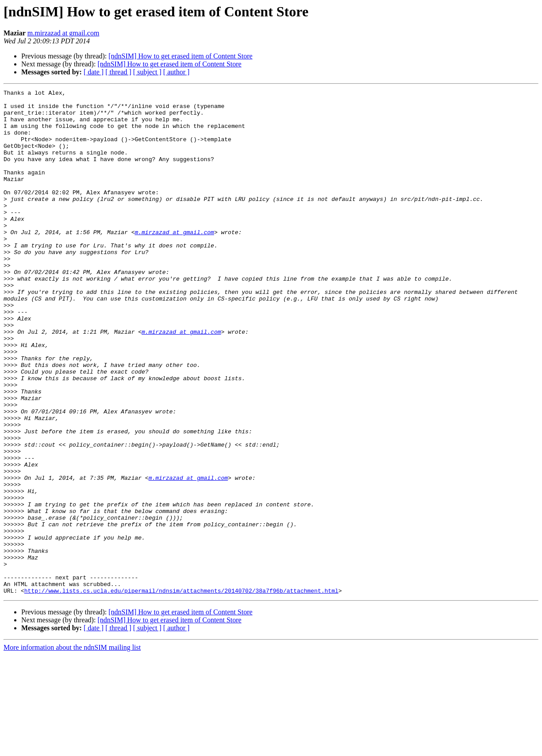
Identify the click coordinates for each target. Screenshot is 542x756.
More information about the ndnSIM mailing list (72, 748)
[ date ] (94, 72)
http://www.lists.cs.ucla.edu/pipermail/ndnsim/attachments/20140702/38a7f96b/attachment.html (181, 691)
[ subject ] (147, 72)
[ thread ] (118, 72)
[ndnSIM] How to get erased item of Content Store (180, 56)
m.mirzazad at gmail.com (63, 33)
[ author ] (177, 72)
